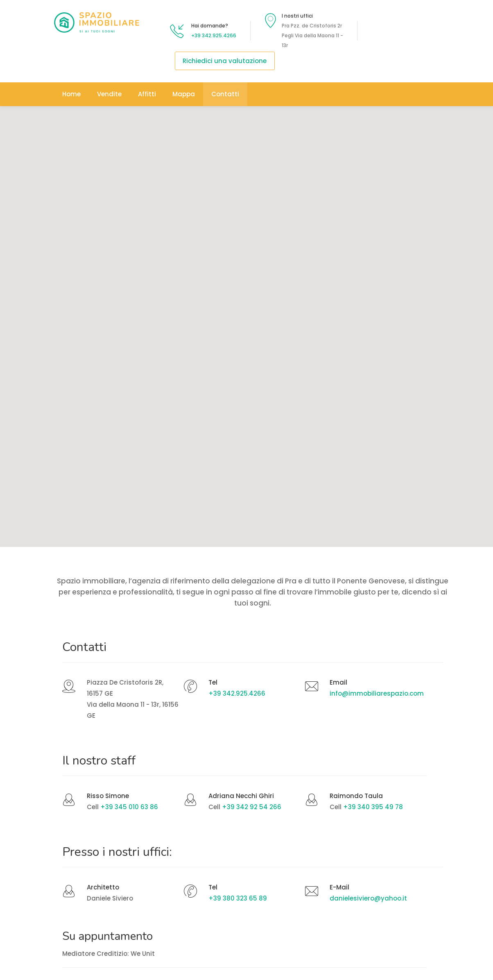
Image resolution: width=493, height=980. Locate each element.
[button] (246, 317)
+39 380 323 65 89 (238, 898)
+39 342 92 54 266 (252, 807)
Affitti (147, 94)
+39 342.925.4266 (214, 35)
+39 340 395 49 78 (373, 807)
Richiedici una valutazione (225, 61)
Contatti (225, 94)
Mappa (184, 94)
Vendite (109, 94)
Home (71, 94)
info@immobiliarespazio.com (377, 693)
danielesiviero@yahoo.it (368, 898)
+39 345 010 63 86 (129, 807)
